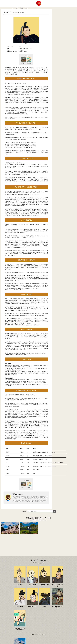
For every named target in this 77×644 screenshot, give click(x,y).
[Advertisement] (36, 545)
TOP (13, 8)
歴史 (17, 8)
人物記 (21, 8)
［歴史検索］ (24, 513)
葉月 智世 (15, 496)
